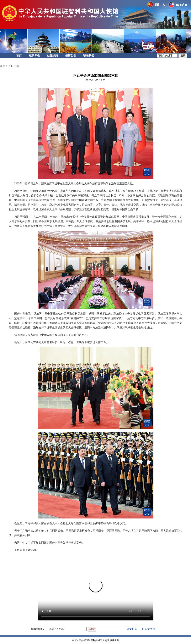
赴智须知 (52, 56)
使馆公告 (71, 56)
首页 (19, 56)
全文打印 (132, 629)
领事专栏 (34, 56)
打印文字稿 (149, 629)
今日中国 (14, 66)
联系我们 (89, 56)
